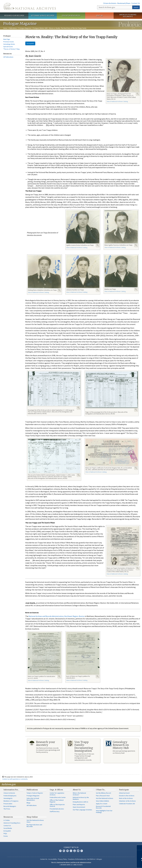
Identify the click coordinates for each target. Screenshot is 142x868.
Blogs (29, 803)
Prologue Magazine (25, 28)
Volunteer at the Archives (127, 801)
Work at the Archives (126, 798)
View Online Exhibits (103, 801)
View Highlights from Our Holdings (104, 811)
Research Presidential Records (103, 807)
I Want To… (101, 790)
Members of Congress (11, 801)
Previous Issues (9, 42)
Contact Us (136, 3)
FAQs (5, 833)
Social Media (8, 828)
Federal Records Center (58, 797)
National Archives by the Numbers (81, 798)
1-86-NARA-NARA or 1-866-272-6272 (71, 865)
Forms (6, 836)
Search (136, 7)
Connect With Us (71, 847)
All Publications (8, 57)
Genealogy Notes (9, 44)
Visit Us (99, 16)
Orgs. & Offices (56, 790)
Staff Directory (55, 811)
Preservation (8, 804)
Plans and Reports (79, 804)
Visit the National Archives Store (35, 821)
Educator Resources (71, 16)
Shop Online (32, 817)
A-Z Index (7, 820)
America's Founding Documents (128, 16)
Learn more (122, 864)
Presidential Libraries (57, 809)
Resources (8, 817)
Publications (13, 28)
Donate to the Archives (127, 796)
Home (5, 28)
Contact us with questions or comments (15, 779)
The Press (7, 809)
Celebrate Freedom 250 (127, 804)
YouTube (75, 851)
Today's (35, 793)
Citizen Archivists (110, 3)
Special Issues (8, 47)
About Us (77, 790)
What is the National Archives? (79, 794)
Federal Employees (10, 796)
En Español (30, 43)
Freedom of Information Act (77, 859)
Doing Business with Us (80, 802)
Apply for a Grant (102, 804)
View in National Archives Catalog (117, 101)
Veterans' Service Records (43, 16)
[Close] (139, 847)
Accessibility (53, 859)
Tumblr (71, 851)
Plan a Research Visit (103, 796)
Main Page (7, 39)
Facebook (60, 851)
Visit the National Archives (105, 798)
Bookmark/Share (124, 3)
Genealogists (8, 798)
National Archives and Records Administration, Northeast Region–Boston (57, 616)
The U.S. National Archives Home (30, 6)
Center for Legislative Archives (57, 794)
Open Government (79, 807)
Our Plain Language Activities (82, 810)
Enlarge (138, 94)
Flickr (82, 851)
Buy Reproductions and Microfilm (34, 826)
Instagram (67, 851)
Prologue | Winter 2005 (40, 28)
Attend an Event (124, 793)
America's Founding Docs (12, 823)
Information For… (11, 790)
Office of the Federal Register (57, 801)
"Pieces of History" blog (11, 49)
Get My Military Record (103, 793)
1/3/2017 (36, 710)
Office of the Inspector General (57, 805)
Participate (124, 790)
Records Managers (10, 806)
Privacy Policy (62, 859)
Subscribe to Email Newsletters (33, 799)
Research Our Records (14, 16)
